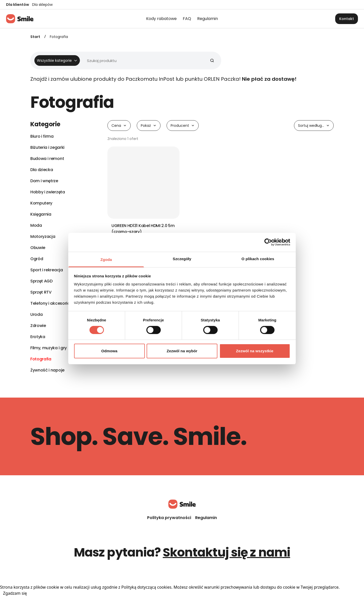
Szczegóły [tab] (182, 259)
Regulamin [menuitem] (208, 19)
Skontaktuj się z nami (226, 552)
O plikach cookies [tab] (258, 259)
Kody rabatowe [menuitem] (161, 19)
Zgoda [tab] (106, 259)
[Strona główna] (20, 19)
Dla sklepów (42, 5)
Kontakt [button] (347, 19)
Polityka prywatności (169, 518)
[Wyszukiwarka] (124, 60)
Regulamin (206, 518)
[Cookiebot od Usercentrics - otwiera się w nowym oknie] (268, 242)
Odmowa (109, 351)
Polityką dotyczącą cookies (146, 587)
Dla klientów (18, 5)
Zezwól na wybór (182, 351)
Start (35, 37)
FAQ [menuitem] (187, 19)
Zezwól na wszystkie (255, 351)
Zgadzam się (15, 593)
